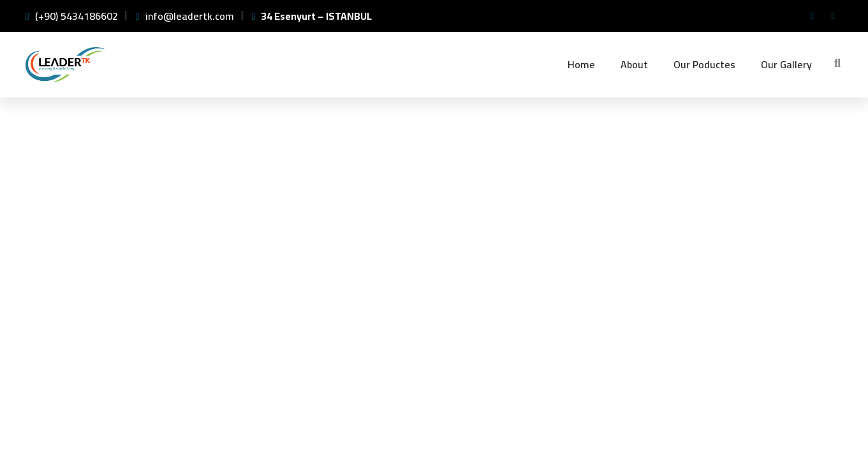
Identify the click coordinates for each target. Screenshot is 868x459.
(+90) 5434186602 (72, 16)
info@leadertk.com (185, 16)
